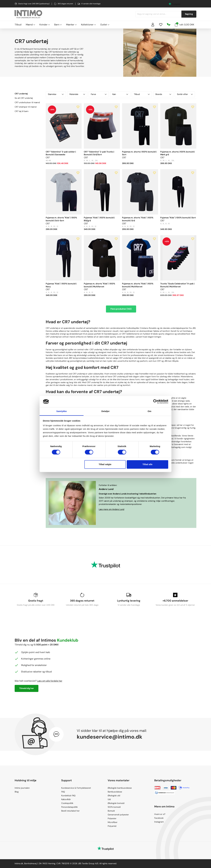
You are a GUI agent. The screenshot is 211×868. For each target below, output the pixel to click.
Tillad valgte (105, 464)
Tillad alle (147, 464)
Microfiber (113, 822)
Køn (120, 94)
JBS (76, 58)
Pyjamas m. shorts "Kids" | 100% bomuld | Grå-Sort (61, 219)
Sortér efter (185, 94)
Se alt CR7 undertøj (24, 98)
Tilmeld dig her (27, 688)
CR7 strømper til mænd (26, 107)
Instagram (159, 822)
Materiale (77, 94)
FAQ (63, 792)
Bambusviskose (115, 792)
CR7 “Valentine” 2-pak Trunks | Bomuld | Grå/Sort (99, 153)
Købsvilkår (66, 799)
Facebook (159, 818)
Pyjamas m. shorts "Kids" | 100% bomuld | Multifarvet (99, 285)
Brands (163, 94)
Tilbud (18, 25)
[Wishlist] (161, 25)
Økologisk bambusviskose (120, 788)
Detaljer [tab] (105, 411)
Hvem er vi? (160, 814)
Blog (17, 792)
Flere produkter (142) (121, 309)
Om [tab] (149, 411)
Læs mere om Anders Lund (112, 509)
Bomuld (111, 811)
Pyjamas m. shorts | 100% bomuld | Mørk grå (178, 153)
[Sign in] (153, 25)
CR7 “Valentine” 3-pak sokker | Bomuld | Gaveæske (61, 153)
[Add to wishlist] (78, 107)
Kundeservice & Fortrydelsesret (76, 788)
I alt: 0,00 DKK (184, 24)
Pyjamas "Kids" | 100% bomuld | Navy (61, 285)
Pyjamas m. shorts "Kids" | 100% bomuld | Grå (138, 219)
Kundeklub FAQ (68, 796)
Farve (99, 94)
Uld (109, 799)
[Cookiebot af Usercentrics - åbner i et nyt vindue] (155, 402)
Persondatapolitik (69, 807)
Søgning (189, 14)
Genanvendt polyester (118, 815)
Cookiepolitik (67, 803)
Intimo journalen (22, 788)
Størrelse (56, 94)
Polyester (112, 818)
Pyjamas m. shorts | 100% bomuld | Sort (139, 153)
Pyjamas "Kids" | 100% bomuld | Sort (178, 218)
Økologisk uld (114, 796)
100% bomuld (114, 807)
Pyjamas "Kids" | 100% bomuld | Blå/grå (99, 219)
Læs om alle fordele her (50, 681)
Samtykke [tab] (62, 411)
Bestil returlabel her (70, 811)
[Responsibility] (169, 25)
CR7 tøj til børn (22, 111)
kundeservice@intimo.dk (110, 737)
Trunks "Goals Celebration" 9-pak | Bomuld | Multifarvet (177, 285)
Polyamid (112, 826)
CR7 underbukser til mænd (27, 102)
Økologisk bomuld (116, 803)
